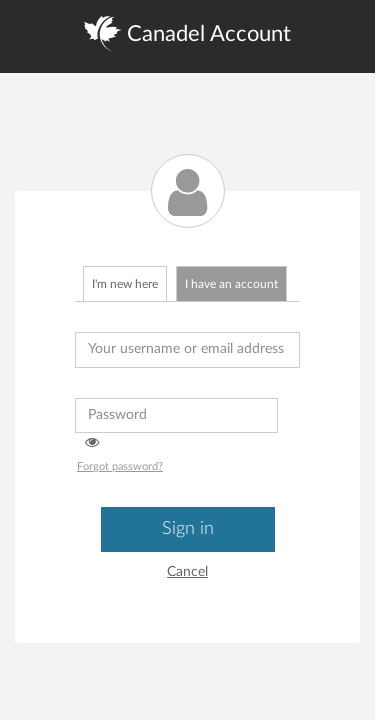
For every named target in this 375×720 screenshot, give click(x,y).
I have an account (231, 284)
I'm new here (125, 284)
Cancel (187, 572)
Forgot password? (120, 466)
